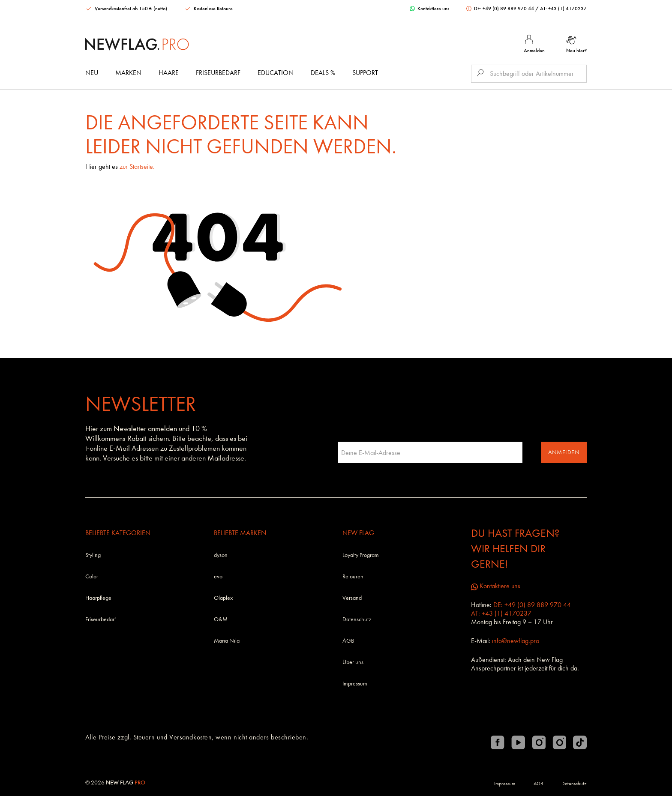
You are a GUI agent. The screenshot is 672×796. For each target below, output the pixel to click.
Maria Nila (227, 641)
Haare (169, 73)
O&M (221, 619)
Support (365, 73)
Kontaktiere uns (429, 9)
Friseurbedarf (218, 73)
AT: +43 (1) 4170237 (563, 9)
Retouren (353, 576)
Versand (352, 598)
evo (218, 576)
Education (276, 73)
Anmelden (564, 452)
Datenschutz (357, 619)
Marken (128, 73)
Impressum (355, 684)
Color (92, 576)
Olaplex (223, 598)
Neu (92, 73)
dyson (221, 555)
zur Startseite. (137, 166)
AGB (348, 641)
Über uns (353, 662)
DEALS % (323, 73)
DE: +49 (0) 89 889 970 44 (501, 9)
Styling (93, 555)
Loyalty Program (361, 555)
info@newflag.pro (516, 641)
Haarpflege (98, 598)
